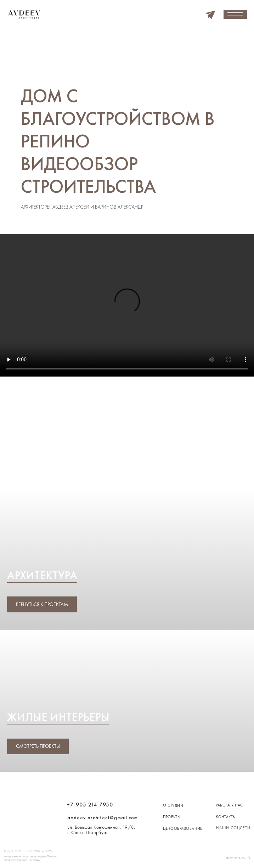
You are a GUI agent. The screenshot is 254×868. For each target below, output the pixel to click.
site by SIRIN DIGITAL (238, 858)
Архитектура (42, 575)
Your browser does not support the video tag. (127, 305)
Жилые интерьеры (58, 717)
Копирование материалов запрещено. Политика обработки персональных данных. (31, 858)
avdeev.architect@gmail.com (103, 817)
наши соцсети (233, 828)
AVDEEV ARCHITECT (19, 851)
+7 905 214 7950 (90, 805)
